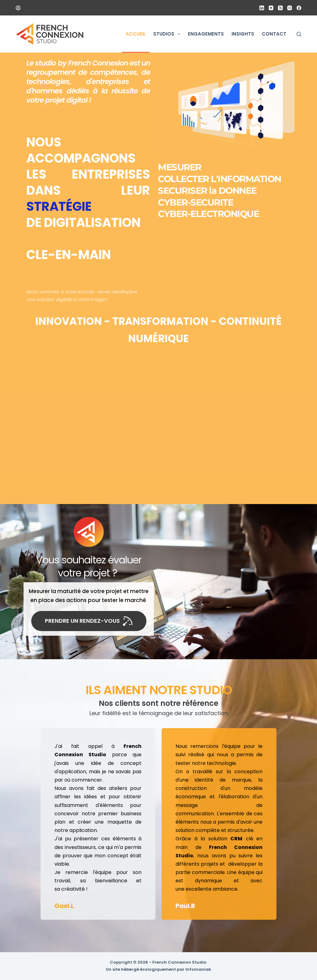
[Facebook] (299, 8)
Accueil (136, 34)
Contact (274, 34)
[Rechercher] (299, 34)
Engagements (206, 34)
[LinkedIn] (262, 8)
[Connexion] (18, 8)
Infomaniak (198, 969)
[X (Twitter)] (280, 8)
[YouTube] (271, 8)
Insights (243, 34)
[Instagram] (290, 8)
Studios (168, 34)
